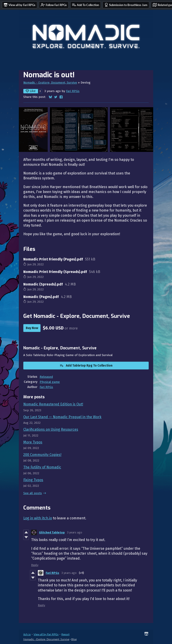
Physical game (50, 382)
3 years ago (75, 532)
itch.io (27, 634)
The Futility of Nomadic (42, 467)
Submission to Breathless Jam (126, 5)
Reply (35, 565)
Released (46, 377)
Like (31, 91)
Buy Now (32, 328)
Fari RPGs (73, 91)
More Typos (33, 442)
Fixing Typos (33, 480)
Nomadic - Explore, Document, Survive (50, 83)
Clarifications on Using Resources (51, 429)
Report (65, 634)
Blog (74, 639)
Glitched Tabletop (52, 532)
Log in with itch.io (38, 518)
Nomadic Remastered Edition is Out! (53, 404)
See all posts (33, 493)
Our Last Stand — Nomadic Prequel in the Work (62, 417)
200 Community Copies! (42, 455)
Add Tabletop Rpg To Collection (86, 365)
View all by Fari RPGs (46, 634)
